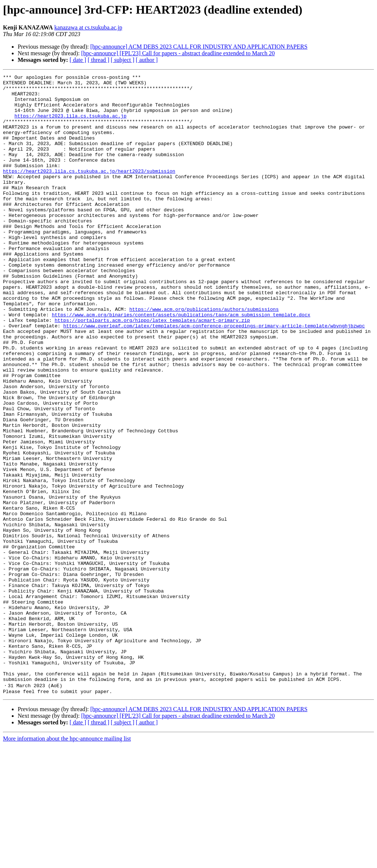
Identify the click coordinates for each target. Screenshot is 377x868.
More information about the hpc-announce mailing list (67, 862)
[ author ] (147, 60)
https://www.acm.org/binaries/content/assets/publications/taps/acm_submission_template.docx (181, 363)
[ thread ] (98, 60)
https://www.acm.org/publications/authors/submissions (204, 356)
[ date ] (78, 60)
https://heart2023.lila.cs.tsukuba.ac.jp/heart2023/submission (89, 191)
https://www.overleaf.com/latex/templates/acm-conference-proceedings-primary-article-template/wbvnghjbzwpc (214, 376)
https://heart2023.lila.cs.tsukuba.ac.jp (70, 124)
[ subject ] (123, 60)
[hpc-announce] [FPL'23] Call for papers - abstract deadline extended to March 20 (178, 53)
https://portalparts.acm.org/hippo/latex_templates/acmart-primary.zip (152, 370)
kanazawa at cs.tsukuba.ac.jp (88, 27)
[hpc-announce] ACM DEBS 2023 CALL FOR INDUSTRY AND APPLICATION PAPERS (199, 47)
